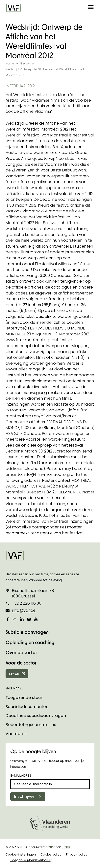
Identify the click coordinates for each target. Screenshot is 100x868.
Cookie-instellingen (21, 854)
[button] (91, 8)
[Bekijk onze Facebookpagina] (8, 619)
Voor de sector (21, 663)
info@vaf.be (24, 610)
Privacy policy (77, 854)
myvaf (15, 674)
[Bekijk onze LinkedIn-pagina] (22, 619)
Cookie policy (51, 854)
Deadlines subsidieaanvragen (36, 716)
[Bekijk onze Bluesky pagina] (29, 619)
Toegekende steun (24, 698)
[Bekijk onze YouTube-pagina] (36, 619)
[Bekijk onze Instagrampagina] (15, 619)
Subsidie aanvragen (27, 632)
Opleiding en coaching (30, 642)
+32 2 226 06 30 (27, 603)
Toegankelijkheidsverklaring (31, 860)
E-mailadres (21, 776)
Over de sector (21, 652)
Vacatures (16, 734)
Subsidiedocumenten (27, 707)
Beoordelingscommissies (31, 725)
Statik (66, 847)
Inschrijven (25, 796)
